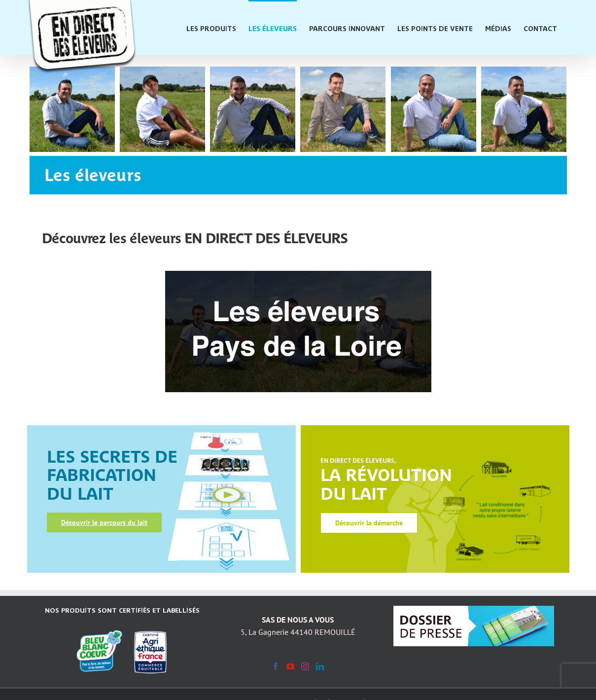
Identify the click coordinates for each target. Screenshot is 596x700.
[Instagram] (305, 666)
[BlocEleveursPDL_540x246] (298, 274)
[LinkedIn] (320, 666)
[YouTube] (290, 666)
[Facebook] (276, 666)
